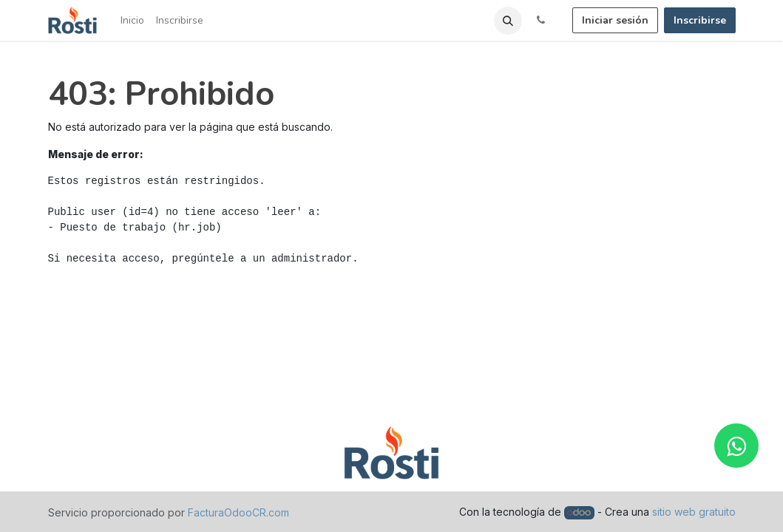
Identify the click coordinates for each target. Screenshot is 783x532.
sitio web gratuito (694, 512)
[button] (508, 21)
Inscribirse (700, 20)
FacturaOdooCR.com (238, 512)
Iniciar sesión (615, 20)
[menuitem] (132, 20)
